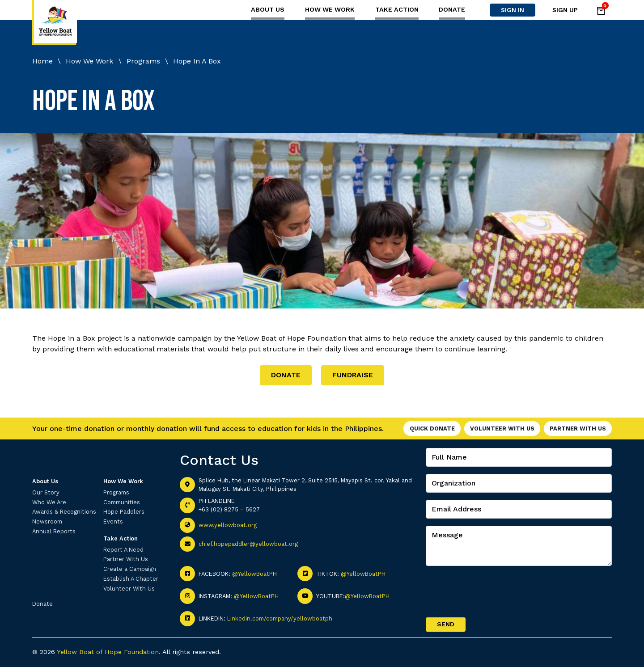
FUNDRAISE (353, 375)
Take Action (397, 9)
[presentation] (494, 591)
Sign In (513, 10)
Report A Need (123, 550)
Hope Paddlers (124, 512)
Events (113, 521)
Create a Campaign (130, 569)
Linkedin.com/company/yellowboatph (280, 618)
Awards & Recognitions (64, 512)
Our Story (46, 492)
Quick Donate (432, 428)
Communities (122, 502)
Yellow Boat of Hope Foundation (108, 652)
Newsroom (47, 521)
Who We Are (49, 502)
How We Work (330, 9)
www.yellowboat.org (228, 525)
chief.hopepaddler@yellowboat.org (248, 544)
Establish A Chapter (131, 579)
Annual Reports (54, 531)
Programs (116, 492)
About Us (268, 9)
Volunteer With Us (502, 428)
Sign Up (565, 10)
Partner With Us (578, 428)
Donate (452, 9)
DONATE (286, 375)
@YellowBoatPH (254, 574)
